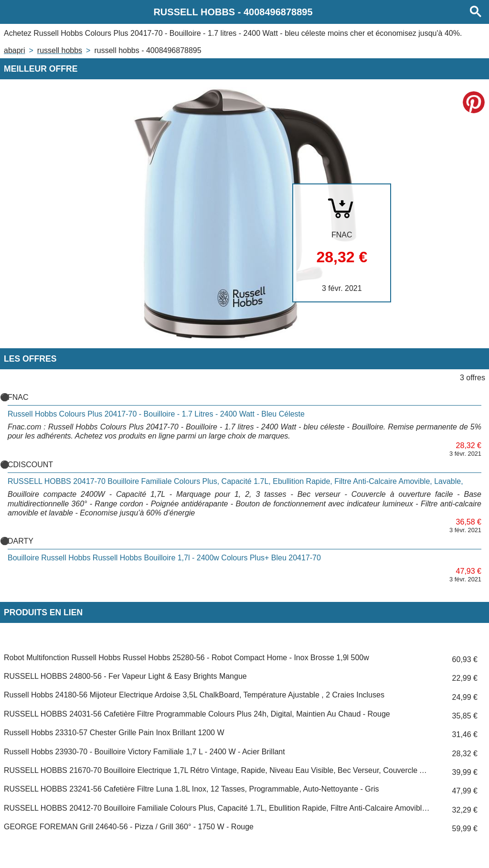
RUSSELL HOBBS (60, 50)
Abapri (14, 50)
